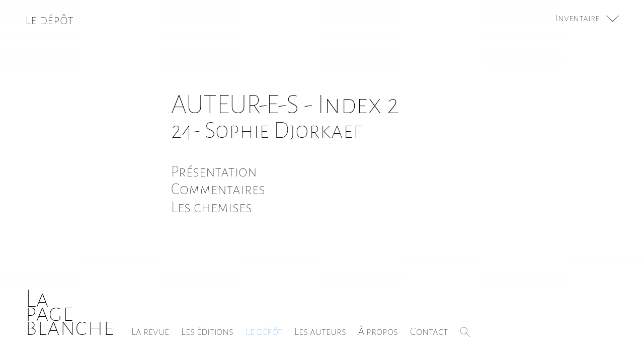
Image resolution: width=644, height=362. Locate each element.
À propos (378, 331)
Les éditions (207, 331)
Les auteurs (320, 331)
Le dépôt (264, 331)
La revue (150, 331)
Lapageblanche (70, 313)
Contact (429, 331)
